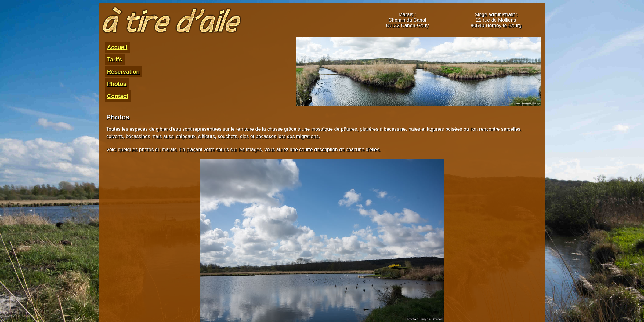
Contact (118, 96)
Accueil (117, 47)
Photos (117, 84)
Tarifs (115, 59)
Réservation (123, 72)
